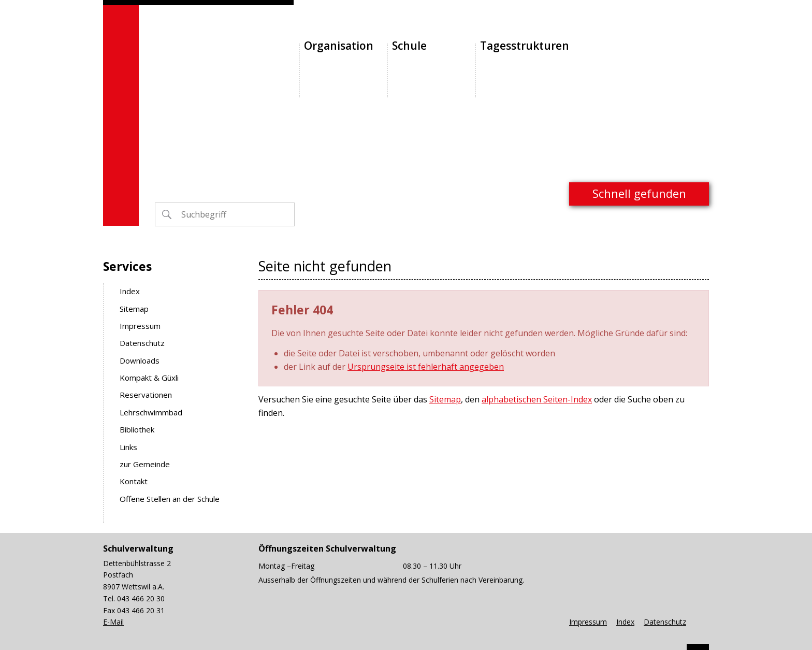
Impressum (140, 326)
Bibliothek (137, 429)
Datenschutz (142, 343)
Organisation (339, 46)
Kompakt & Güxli (149, 378)
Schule (409, 46)
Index (130, 291)
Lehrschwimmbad (151, 412)
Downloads (140, 360)
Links (128, 447)
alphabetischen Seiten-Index (537, 399)
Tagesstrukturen (525, 46)
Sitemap (134, 309)
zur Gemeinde (145, 464)
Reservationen (146, 395)
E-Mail (113, 622)
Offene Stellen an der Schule (170, 499)
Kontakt (134, 481)
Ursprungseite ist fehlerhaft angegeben (426, 367)
